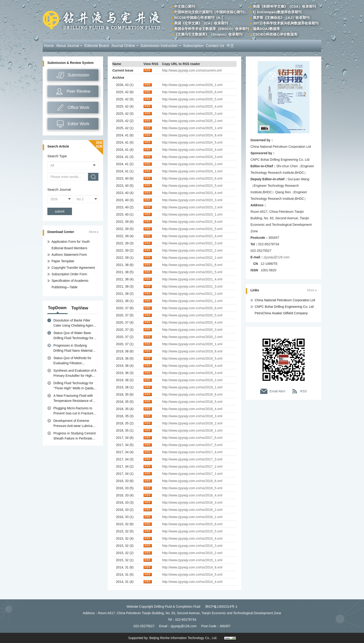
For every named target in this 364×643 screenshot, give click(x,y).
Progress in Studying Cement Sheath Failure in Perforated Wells (75, 436)
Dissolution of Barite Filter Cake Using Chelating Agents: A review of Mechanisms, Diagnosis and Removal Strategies (75, 323)
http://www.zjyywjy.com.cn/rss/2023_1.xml (192, 214)
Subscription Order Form (69, 274)
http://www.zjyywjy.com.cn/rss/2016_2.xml (192, 510)
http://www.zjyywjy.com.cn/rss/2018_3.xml (192, 416)
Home (49, 46)
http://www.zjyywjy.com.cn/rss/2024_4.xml (192, 150)
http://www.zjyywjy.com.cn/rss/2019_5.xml (192, 358)
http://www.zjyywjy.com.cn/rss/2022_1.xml (192, 258)
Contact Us (215, 46)
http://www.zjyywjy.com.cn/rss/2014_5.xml (192, 574)
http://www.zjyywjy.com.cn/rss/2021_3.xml (192, 286)
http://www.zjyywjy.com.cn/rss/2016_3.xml (192, 502)
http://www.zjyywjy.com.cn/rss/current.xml (192, 70)
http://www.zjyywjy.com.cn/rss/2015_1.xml (192, 560)
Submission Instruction (161, 46)
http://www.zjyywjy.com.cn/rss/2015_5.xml (192, 531)
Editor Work (78, 124)
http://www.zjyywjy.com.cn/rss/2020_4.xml (192, 322)
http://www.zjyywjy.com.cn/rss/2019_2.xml (192, 380)
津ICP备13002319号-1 (221, 607)
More (93, 232)
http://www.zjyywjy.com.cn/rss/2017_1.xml (192, 474)
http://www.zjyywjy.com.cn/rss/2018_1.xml (192, 430)
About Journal (69, 46)
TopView (80, 308)
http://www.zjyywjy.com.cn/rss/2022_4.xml (192, 236)
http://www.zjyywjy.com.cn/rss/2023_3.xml (192, 200)
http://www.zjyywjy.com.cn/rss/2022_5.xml (192, 229)
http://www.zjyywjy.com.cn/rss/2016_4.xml (192, 495)
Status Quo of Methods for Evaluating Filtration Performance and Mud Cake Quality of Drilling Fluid (74, 361)
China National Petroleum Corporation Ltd (285, 300)
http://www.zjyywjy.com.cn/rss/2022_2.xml (192, 250)
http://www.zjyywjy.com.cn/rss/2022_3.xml (192, 243)
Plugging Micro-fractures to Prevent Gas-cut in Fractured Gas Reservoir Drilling (74, 411)
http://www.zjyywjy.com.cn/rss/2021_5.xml (192, 272)
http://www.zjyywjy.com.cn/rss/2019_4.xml (192, 366)
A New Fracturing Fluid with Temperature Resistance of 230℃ (73, 399)
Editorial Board (96, 46)
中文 (230, 46)
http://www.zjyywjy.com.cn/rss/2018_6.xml (192, 394)
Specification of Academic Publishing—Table (70, 284)
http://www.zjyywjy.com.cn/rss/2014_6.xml (192, 567)
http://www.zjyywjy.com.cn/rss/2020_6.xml (192, 308)
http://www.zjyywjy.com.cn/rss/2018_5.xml (192, 402)
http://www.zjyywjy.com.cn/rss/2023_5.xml (192, 186)
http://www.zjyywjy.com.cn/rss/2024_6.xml (192, 135)
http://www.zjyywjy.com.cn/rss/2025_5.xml (192, 99)
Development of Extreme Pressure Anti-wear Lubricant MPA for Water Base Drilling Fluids (74, 424)
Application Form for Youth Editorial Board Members (71, 245)
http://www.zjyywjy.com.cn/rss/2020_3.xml (192, 330)
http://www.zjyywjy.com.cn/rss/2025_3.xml (192, 114)
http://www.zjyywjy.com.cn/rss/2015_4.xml (192, 538)
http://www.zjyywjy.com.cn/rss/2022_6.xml (192, 222)
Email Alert (277, 391)
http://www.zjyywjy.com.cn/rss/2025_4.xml (192, 106)
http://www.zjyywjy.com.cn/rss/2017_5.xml (192, 445)
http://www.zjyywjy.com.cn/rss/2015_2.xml (192, 553)
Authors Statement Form (69, 255)
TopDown (57, 308)
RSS (304, 391)
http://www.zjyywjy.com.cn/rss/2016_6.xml (192, 481)
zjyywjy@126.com (276, 257)
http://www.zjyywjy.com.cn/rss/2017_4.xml (192, 452)
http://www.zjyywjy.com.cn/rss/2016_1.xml (192, 517)
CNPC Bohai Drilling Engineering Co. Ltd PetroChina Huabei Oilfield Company (284, 310)
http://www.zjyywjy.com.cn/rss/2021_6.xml (192, 265)
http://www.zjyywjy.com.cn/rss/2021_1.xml (192, 301)
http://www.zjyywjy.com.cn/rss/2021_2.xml (192, 294)
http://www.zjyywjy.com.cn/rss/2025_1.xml (192, 128)
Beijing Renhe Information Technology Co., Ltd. (183, 638)
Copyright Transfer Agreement (73, 268)
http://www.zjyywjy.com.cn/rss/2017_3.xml (192, 459)
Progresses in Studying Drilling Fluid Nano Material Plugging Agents (73, 348)
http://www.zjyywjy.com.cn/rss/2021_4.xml (192, 279)
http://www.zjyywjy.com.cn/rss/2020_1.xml (192, 344)
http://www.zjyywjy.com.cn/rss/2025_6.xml (192, 92)
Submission (78, 75)
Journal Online (124, 46)
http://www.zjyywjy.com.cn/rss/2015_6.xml (192, 524)
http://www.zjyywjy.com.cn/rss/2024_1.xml (192, 171)
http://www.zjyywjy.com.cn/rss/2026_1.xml (192, 85)
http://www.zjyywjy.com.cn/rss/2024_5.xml (192, 142)
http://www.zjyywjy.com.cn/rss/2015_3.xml (192, 546)
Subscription (193, 46)
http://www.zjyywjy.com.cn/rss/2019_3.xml (192, 373)
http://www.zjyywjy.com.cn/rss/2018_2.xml (192, 423)
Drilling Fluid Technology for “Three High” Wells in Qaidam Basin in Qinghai (75, 386)
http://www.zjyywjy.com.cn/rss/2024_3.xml (192, 157)
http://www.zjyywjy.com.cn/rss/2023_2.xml (192, 207)
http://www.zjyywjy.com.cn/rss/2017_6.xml (192, 438)
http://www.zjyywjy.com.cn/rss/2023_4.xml (192, 193)
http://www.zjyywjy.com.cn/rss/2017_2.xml (192, 466)
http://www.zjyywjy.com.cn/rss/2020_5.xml (192, 315)
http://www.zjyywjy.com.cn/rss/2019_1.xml (192, 387)
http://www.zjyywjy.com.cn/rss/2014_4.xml (192, 582)
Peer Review (78, 91)
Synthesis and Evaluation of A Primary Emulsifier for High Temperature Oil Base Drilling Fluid (75, 373)
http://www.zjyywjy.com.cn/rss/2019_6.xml (192, 351)
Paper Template (63, 261)
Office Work (78, 108)
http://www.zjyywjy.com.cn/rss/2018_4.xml (192, 409)
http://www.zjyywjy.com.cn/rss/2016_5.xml (192, 488)
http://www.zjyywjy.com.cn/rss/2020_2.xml (192, 337)
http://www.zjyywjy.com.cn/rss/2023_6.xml (192, 178)
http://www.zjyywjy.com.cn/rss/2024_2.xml (192, 164)
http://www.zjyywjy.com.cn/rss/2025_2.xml (192, 121)
